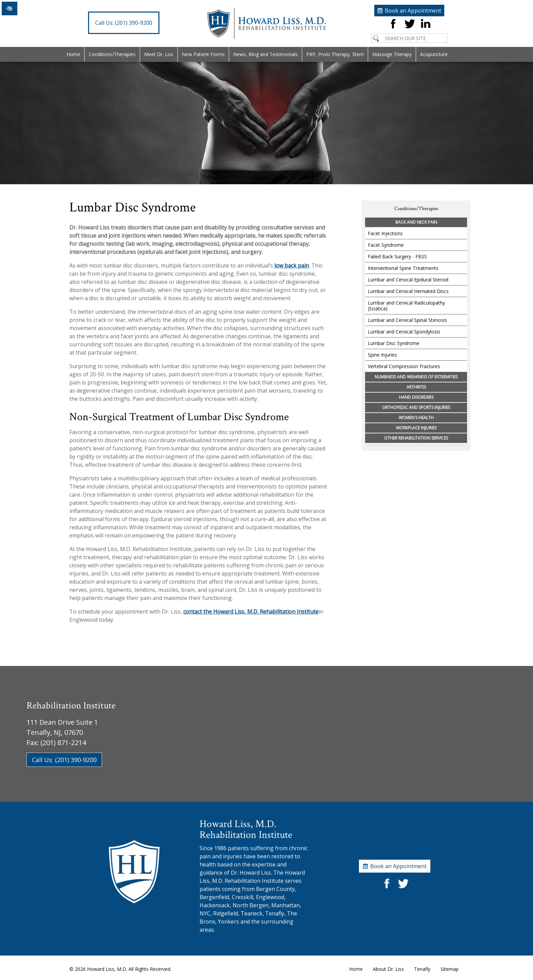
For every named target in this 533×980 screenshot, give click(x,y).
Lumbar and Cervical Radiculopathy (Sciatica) (406, 306)
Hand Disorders (416, 397)
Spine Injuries (382, 355)
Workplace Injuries (416, 428)
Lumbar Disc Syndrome (394, 343)
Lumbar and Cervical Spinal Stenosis (407, 320)
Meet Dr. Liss (159, 54)
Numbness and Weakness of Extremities (416, 377)
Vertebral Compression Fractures (404, 366)
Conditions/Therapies (112, 54)
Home (73, 54)
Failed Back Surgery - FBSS (397, 256)
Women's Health (416, 418)
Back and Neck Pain (416, 222)
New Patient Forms (203, 54)
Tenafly (422, 969)
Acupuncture (434, 54)
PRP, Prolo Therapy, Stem (335, 54)
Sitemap (450, 969)
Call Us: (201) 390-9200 (64, 760)
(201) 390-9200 (124, 23)
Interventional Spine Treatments (403, 268)
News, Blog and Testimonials (265, 54)
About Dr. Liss (388, 969)
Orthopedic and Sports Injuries (416, 407)
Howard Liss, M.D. (107, 969)
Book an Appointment (413, 11)
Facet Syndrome (386, 245)
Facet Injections (385, 233)
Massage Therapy (392, 54)
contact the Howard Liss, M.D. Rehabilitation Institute (251, 612)
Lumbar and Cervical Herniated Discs (408, 291)
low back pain (292, 265)
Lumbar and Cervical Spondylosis (404, 332)
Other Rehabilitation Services (416, 438)
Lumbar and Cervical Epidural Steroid (408, 280)
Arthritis (416, 387)
